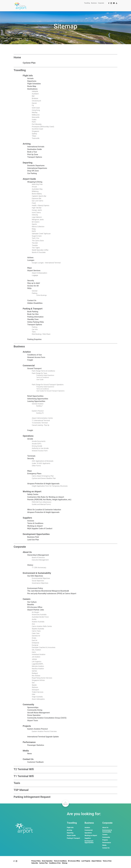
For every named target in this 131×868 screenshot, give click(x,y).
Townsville (36, 138)
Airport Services (34, 270)
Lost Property (86, 861)
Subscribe (35, 863)
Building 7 (40, 406)
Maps (30, 268)
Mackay (35, 112)
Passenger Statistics (36, 745)
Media (26, 751)
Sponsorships (33, 707)
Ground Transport (34, 368)
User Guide (40, 380)
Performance (29, 742)
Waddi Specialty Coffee (40, 250)
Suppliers (27, 518)
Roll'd (34, 231)
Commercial (29, 366)
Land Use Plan (33, 540)
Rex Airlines (36, 676)
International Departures (37, 168)
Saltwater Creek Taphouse (41, 234)
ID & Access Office (35, 607)
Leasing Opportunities (36, 401)
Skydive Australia (38, 629)
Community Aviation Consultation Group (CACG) (47, 718)
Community (28, 704)
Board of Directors (38, 557)
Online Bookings (42, 295)
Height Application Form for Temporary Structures (50, 486)
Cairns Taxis (36, 631)
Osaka (34, 120)
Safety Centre (33, 494)
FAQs (29, 288)
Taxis (34, 332)
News (30, 754)
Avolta (34, 619)
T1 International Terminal (41, 420)
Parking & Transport (33, 309)
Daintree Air (36, 636)
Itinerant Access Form (36, 357)
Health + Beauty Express (41, 205)
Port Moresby (37, 124)
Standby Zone (33, 319)
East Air (35, 640)
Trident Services (38, 692)
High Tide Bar (37, 208)
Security (31, 281)
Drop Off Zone (33, 171)
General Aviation (38, 404)
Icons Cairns (36, 212)
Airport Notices (97, 861)
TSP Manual (21, 790)
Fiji (33, 105)
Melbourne (36, 115)
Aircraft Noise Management (39, 713)
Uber (34, 694)
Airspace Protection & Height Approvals (43, 484)
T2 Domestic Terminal (40, 423)
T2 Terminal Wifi (24, 769)
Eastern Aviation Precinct (38, 729)
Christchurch (36, 101)
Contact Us (32, 300)
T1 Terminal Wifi (24, 776)
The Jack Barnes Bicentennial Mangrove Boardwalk (48, 591)
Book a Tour (32, 152)
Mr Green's (36, 222)
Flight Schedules (34, 84)
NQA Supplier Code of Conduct (40, 528)
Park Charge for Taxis (39, 373)
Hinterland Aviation (39, 654)
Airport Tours (33, 720)
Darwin (34, 103)
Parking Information (35, 317)
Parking (35, 293)
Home (17, 57)
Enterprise (35, 643)
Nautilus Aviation (38, 669)
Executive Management (40, 560)
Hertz (34, 652)
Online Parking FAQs (36, 322)
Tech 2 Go (35, 238)
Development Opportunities (36, 534)
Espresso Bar (37, 198)
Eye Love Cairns (37, 201)
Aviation (27, 352)
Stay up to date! (34, 283)
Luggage (35, 275)
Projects (27, 726)
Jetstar (34, 659)
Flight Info (28, 76)
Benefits (31, 605)
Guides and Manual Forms (41, 504)
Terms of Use (107, 861)
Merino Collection (38, 227)
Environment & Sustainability (37, 573)
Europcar (35, 645)
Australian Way (37, 189)
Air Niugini (35, 612)
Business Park (33, 537)
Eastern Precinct (38, 411)
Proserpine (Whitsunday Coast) (43, 127)
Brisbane (35, 98)
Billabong (35, 191)
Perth (34, 122)
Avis (33, 624)
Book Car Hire (33, 314)
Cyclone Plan (29, 63)
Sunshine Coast (37, 129)
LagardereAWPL (38, 664)
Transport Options (35, 157)
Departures (32, 81)
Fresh (34, 203)
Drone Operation (34, 715)
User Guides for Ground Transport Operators (50, 391)
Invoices (31, 521)
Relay (34, 229)
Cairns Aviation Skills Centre (42, 626)
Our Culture (32, 602)
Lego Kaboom (37, 217)
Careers (27, 599)
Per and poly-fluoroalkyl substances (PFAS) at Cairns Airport (52, 593)
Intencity (35, 215)
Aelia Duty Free (37, 184)
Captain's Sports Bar (39, 196)
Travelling (87, 3)
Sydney (34, 134)
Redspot (35, 673)
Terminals (31, 456)
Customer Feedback (35, 762)
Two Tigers (36, 248)
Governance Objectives (40, 583)
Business (94, 3)
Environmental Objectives (41, 578)
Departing (28, 163)
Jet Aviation (36, 657)
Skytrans (35, 687)
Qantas (34, 671)
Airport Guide (29, 179)
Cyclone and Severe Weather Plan (44, 478)
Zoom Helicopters (38, 699)
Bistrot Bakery (37, 194)
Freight (30, 360)
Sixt (33, 683)
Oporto (34, 224)
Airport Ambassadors (39, 273)
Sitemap (65, 863)
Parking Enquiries (34, 339)
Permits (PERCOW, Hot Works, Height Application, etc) (49, 500)
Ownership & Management (38, 555)
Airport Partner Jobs (36, 610)
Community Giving (35, 710)
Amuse (34, 187)
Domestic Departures (36, 166)
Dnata (34, 638)
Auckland (35, 94)
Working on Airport (32, 492)
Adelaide (35, 91)
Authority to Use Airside (40, 448)
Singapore (35, 131)
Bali (33, 96)
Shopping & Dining (35, 182)
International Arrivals (36, 147)
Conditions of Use (35, 355)
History (30, 565)
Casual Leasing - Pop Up (41, 425)
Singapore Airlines (38, 680)
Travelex (35, 245)
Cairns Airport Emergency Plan (43, 476)
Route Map (32, 86)
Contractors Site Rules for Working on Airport (46, 497)
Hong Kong (36, 110)
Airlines (30, 258)
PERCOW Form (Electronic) (42, 502)
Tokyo (34, 136)
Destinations (32, 89)
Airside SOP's (37, 444)
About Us (27, 552)
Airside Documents (39, 441)
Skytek (34, 685)
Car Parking (32, 173)
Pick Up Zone (33, 154)
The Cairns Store (38, 241)
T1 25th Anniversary (39, 568)
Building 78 (40, 413)
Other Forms (36, 466)
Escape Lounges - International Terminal (46, 263)
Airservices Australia (39, 615)
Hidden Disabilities (35, 303)
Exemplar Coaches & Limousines (44, 647)
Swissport (35, 690)
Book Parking (33, 312)
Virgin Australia (37, 697)
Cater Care (36, 633)
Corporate (101, 3)
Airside (30, 439)
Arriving (27, 144)
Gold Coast (36, 108)
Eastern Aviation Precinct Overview (44, 731)
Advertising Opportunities (38, 399)
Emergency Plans (34, 474)
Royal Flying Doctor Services (42, 678)
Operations (28, 436)
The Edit (35, 243)
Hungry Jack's (37, 210)
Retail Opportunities (35, 396)
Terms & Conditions (43, 377)
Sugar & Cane (37, 236)
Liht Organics (37, 662)
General (35, 291)
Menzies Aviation (38, 666)
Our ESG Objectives (35, 576)
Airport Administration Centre (42, 418)
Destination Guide (35, 149)
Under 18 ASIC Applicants (41, 463)
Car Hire (35, 329)
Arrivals (30, 78)
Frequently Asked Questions (45, 375)
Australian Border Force (40, 617)
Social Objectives (38, 581)
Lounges (31, 260)
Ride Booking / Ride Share (41, 334)
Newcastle (36, 117)
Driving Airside (37, 446)
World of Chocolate (39, 252)
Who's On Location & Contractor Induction (44, 510)
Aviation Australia (38, 622)
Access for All (33, 286)
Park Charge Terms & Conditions (43, 371)
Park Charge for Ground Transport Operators (48, 385)
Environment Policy (35, 588)
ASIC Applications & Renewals (43, 461)
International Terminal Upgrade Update (43, 737)
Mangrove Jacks (38, 220)
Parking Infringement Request (32, 797)
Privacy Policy (36, 861)
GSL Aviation (36, 650)
